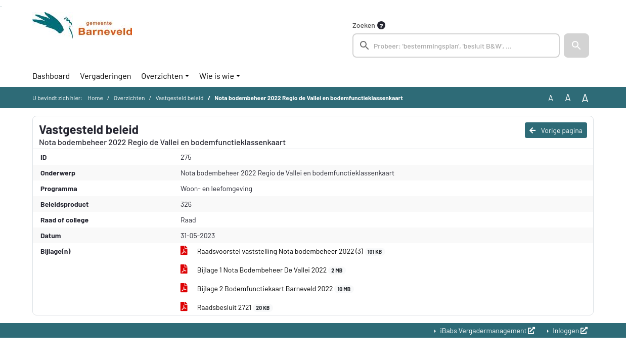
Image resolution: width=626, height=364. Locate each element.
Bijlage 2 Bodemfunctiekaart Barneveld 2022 (267, 289)
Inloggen (569, 330)
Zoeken (364, 25)
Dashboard (51, 76)
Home (95, 98)
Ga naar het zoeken (1, 7)
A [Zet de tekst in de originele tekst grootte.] (551, 97)
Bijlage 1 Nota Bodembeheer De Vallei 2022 (263, 270)
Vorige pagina (556, 130)
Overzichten (162, 76)
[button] (576, 45)
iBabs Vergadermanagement (487, 330)
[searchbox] (456, 45)
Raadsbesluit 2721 (227, 307)
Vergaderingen (105, 76)
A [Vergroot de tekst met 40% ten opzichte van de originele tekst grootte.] (585, 98)
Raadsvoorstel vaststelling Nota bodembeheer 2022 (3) (283, 251)
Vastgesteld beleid (179, 98)
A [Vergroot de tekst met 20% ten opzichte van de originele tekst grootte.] (568, 97)
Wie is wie (217, 76)
